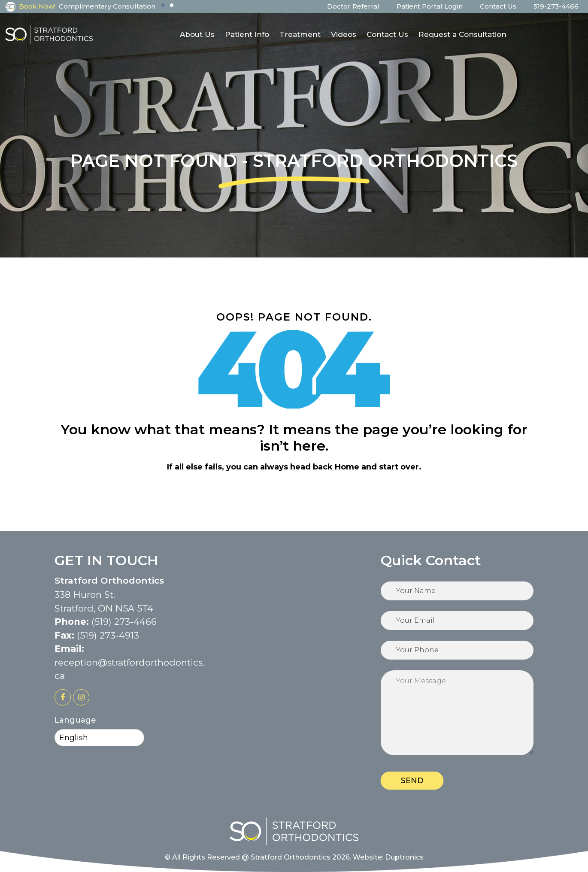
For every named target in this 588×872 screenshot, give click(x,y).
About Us (197, 34)
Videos (344, 34)
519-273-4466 (556, 6)
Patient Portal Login (430, 6)
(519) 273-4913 (108, 635)
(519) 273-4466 (124, 622)
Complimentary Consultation (107, 6)
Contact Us (498, 6)
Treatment (300, 34)
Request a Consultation (462, 34)
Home (347, 467)
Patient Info (247, 34)
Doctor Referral (353, 6)
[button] (163, 5)
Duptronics (404, 857)
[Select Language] (99, 738)
